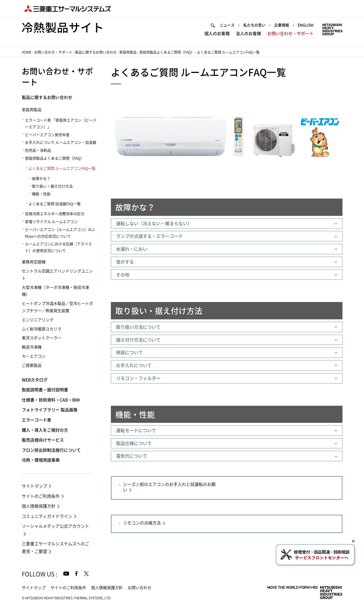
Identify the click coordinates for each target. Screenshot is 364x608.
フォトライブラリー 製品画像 (50, 410)
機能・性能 (41, 194)
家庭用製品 (128, 52)
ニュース (227, 25)
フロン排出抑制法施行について (51, 450)
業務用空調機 (34, 262)
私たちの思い (254, 25)
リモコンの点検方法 (142, 523)
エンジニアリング (38, 320)
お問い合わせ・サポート (290, 34)
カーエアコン (34, 356)
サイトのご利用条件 (41, 496)
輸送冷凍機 (32, 347)
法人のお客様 (248, 34)
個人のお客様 (217, 34)
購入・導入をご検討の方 (45, 430)
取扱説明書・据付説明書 (45, 390)
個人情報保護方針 (39, 506)
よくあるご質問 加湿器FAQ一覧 (55, 204)
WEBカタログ (35, 380)
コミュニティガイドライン (47, 516)
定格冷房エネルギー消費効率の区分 (55, 214)
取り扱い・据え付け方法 (52, 186)
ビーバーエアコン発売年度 (47, 135)
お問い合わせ (140, 588)
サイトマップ (34, 486)
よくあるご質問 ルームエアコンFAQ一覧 (62, 168)
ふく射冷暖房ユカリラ (42, 329)
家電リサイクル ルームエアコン (51, 222)
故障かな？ (41, 179)
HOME (27, 52)
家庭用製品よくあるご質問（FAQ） (167, 52)
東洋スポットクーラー (42, 338)
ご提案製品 (32, 365)
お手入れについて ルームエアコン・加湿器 (61, 142)
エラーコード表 (36, 420)
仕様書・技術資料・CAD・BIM (51, 400)
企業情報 (282, 25)
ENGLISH (306, 25)
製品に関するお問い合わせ (96, 52)
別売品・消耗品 (38, 150)
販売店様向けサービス (43, 440)
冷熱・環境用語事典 (41, 460)
